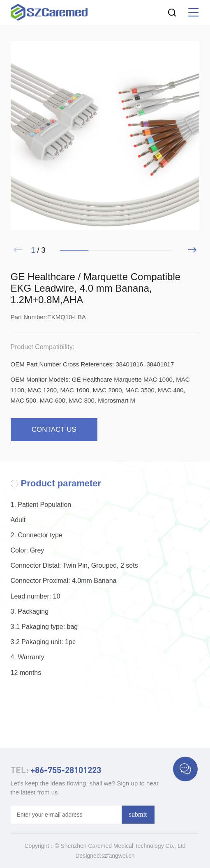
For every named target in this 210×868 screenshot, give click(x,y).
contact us (54, 429)
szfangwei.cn (118, 856)
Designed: (89, 856)
